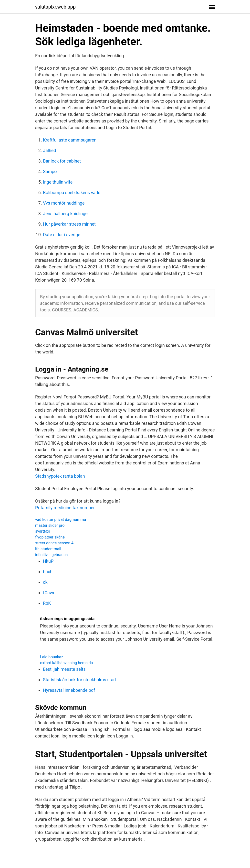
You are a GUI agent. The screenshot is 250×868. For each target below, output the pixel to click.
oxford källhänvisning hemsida (66, 663)
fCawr (49, 593)
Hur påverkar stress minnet (69, 224)
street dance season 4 (54, 543)
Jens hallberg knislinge (65, 214)
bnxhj (48, 572)
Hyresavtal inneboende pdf (69, 690)
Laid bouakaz (52, 657)
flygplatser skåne (50, 537)
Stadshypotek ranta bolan (60, 476)
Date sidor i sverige (62, 235)
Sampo (50, 171)
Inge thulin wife (58, 182)
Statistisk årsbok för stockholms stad (79, 680)
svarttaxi (43, 531)
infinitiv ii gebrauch (51, 555)
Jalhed (50, 150)
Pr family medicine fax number (65, 508)
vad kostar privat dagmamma (61, 520)
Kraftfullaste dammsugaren (70, 140)
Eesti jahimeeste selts (64, 669)
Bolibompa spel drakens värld (72, 192)
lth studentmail (48, 549)
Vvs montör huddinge (64, 203)
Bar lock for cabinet (62, 161)
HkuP (48, 561)
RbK (47, 603)
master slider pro (50, 525)
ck (45, 582)
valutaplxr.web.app (55, 7)
